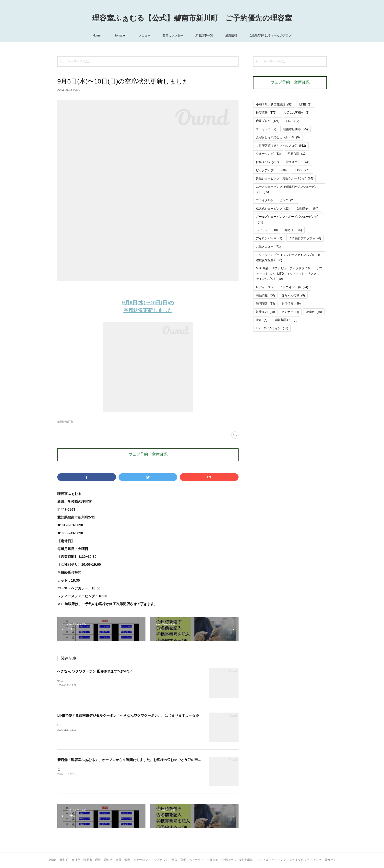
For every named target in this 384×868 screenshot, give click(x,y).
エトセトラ (266, 129)
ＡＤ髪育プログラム (305, 238)
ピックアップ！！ (271, 170)
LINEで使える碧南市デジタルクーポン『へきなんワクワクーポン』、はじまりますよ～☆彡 (128, 716)
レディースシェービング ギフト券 (282, 287)
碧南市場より (286, 320)
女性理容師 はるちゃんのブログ (270, 35)
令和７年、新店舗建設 (274, 105)
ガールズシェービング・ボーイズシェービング (287, 219)
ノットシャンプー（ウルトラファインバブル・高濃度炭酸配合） (288, 258)
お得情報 (291, 304)
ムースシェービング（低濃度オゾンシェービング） (287, 189)
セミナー (290, 312)
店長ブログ (268, 121)
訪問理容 (265, 304)
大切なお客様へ (296, 113)
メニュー (144, 35)
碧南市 (314, 312)
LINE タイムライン (272, 328)
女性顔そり (307, 209)
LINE (305, 105)
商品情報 (265, 295)
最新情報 (231, 35)
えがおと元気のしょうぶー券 (278, 137)
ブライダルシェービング (276, 200)
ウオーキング (268, 154)
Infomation (120, 35)
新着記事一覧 (204, 35)
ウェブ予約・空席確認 (148, 455)
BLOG (302, 170)
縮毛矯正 (293, 230)
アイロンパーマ (269, 238)
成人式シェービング (273, 209)
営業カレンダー (173, 35)
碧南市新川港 (295, 129)
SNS (293, 121)
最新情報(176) (65, 422)
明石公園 (297, 154)
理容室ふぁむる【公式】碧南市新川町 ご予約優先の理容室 (192, 19)
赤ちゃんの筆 (293, 295)
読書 (262, 320)
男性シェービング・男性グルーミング (284, 178)
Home (96, 35)
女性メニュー (268, 246)
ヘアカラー (267, 230)
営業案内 (265, 312)
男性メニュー (298, 162)
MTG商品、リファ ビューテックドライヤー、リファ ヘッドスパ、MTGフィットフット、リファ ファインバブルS (289, 274)
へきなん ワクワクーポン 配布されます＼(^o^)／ (95, 671)
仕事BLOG (267, 162)
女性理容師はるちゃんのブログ (281, 146)
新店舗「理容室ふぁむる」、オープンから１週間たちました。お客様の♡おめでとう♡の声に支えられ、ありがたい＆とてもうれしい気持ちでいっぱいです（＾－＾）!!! (188, 760)
